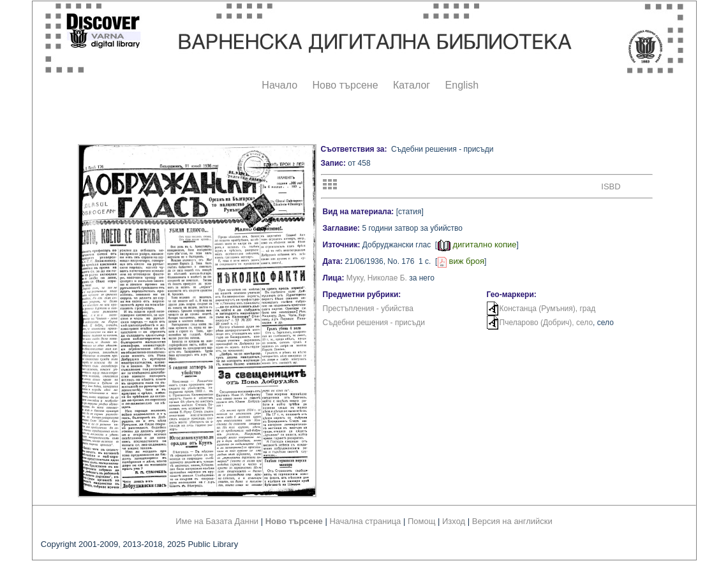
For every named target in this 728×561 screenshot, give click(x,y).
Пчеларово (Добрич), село (546, 323)
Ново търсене (345, 85)
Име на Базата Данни (217, 521)
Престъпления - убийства (368, 309)
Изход (454, 521)
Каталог (412, 85)
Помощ (421, 521)
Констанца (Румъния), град (548, 309)
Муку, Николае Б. (377, 278)
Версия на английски (512, 521)
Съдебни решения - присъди (374, 323)
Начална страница (365, 521)
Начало (279, 85)
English (462, 85)
